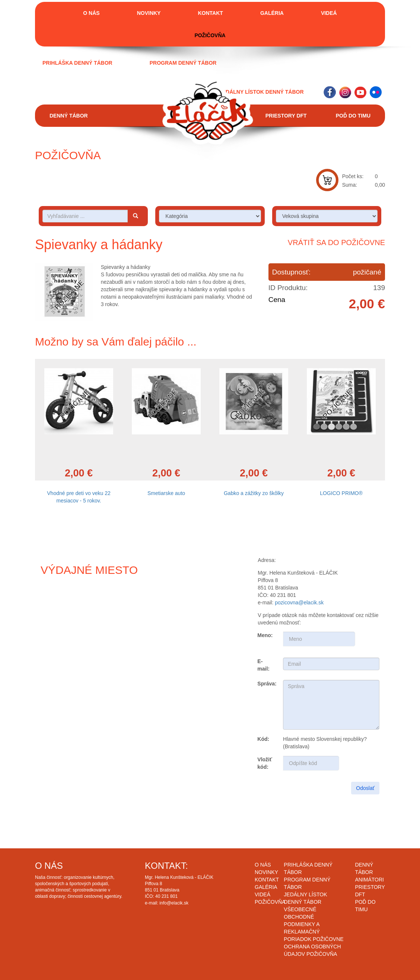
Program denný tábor (183, 63)
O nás (91, 13)
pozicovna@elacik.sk (299, 603)
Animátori (369, 880)
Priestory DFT (286, 116)
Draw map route (108, 645)
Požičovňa (210, 35)
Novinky (149, 13)
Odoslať (365, 788)
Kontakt (210, 13)
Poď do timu (353, 116)
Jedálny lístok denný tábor (262, 92)
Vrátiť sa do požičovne (336, 242)
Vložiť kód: (265, 763)
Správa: (267, 684)
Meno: (265, 635)
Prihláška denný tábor (77, 63)
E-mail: (263, 665)
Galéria (272, 13)
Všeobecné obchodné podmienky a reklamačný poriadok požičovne (314, 924)
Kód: (263, 739)
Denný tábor (69, 116)
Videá (329, 13)
